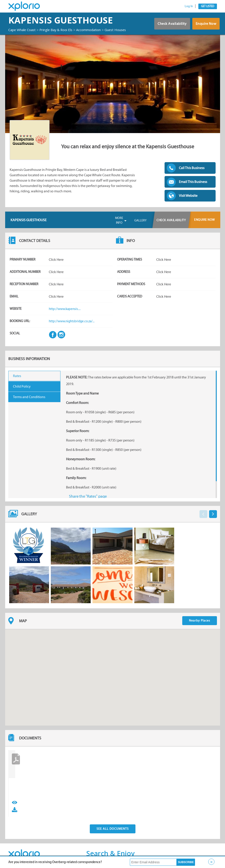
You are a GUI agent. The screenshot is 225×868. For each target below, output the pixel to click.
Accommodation (96, 30)
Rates (17, 380)
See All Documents (113, 825)
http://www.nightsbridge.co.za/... (73, 325)
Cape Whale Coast (24, 30)
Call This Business (192, 172)
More (119, 225)
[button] (113, 677)
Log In (189, 6)
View (15, 806)
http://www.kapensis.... (65, 313)
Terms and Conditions (29, 401)
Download (24, 806)
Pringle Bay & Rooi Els (61, 30)
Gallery (140, 224)
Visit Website (188, 200)
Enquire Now (205, 27)
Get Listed (208, 6)
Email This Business (193, 186)
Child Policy (22, 390)
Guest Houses (20, 34)
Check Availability (169, 27)
